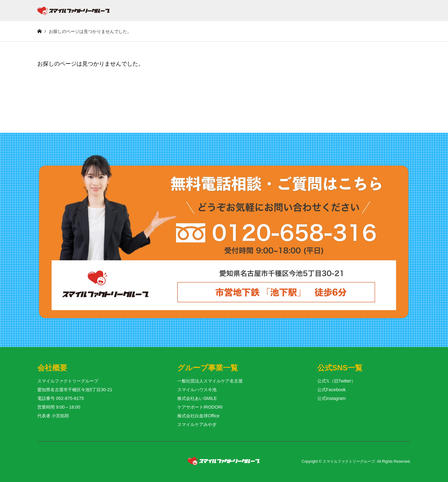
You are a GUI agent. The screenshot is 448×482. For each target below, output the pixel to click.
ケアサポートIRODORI (200, 407)
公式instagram (331, 398)
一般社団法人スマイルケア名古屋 (210, 381)
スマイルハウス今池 (197, 390)
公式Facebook (331, 390)
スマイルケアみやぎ (197, 424)
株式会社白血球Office (198, 416)
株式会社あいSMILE (197, 398)
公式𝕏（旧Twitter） (336, 381)
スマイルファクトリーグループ (349, 462)
